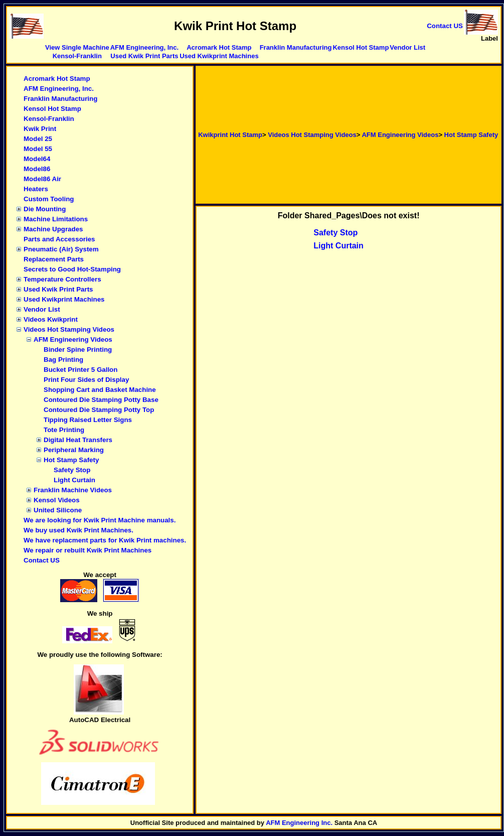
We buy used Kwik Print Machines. (78, 530)
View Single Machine (77, 47)
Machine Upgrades (53, 229)
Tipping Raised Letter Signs (88, 420)
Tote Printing (64, 430)
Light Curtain (74, 480)
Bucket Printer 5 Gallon (80, 370)
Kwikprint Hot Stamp (230, 135)
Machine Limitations (56, 219)
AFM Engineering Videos (73, 339)
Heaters (36, 189)
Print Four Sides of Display (86, 380)
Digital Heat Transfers (78, 440)
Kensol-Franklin (77, 56)
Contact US (42, 560)
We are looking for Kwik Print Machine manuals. (100, 520)
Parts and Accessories (59, 239)
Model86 (37, 169)
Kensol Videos (57, 500)
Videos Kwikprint (51, 319)
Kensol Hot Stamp (361, 47)
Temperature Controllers (62, 279)
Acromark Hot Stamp (219, 47)
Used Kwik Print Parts (144, 56)
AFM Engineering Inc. (299, 823)
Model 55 (38, 149)
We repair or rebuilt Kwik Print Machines (88, 550)
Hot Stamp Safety (71, 460)
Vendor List (407, 47)
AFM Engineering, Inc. (145, 47)
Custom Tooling (49, 199)
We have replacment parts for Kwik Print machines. (105, 540)
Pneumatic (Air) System (61, 249)
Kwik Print (40, 129)
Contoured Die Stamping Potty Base (101, 400)
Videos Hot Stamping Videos (69, 329)
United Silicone (58, 510)
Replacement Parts (54, 259)
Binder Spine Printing (78, 350)
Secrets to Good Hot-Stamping (72, 269)
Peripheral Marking (74, 450)
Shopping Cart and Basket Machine (100, 390)
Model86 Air (42, 179)
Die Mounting (45, 209)
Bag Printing (63, 360)
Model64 (37, 159)
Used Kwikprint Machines (219, 56)
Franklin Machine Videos (73, 490)
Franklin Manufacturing (296, 47)
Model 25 (38, 139)
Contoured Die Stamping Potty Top (99, 410)
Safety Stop (72, 470)
